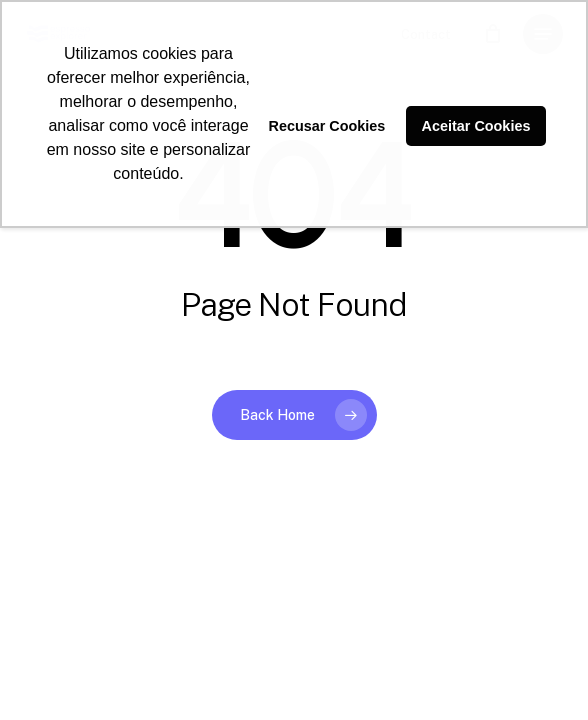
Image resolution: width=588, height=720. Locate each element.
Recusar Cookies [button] (327, 126)
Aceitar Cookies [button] (476, 126)
